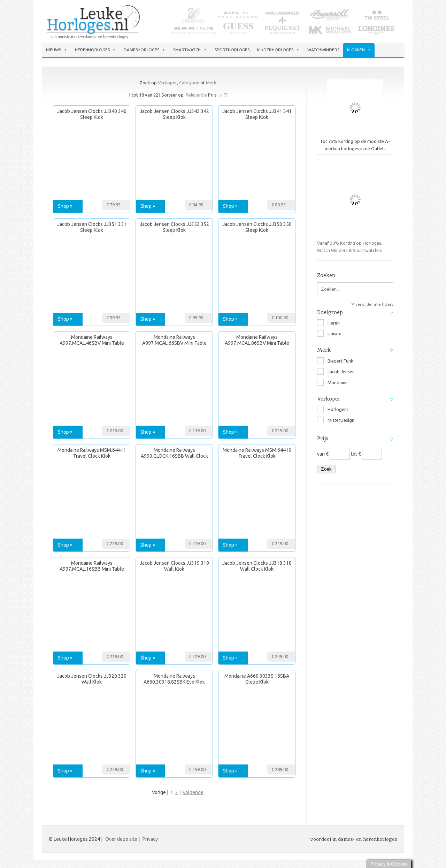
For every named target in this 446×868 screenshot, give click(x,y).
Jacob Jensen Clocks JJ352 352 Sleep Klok (174, 227)
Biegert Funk (335, 361)
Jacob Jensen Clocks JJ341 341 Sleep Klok (257, 114)
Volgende (193, 792)
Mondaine (332, 382)
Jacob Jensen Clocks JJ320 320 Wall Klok (92, 679)
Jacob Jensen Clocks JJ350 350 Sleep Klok (257, 227)
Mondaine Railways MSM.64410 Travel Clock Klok (257, 453)
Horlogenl (332, 409)
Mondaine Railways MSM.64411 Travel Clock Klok (92, 453)
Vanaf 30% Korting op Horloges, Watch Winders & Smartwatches (355, 207)
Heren (328, 323)
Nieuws (57, 50)
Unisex (329, 334)
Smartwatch (190, 50)
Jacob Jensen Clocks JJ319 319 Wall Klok (174, 566)
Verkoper (167, 83)
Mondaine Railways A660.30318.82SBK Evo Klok (174, 679)
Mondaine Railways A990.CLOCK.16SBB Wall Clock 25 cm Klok (174, 453)
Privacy (150, 839)
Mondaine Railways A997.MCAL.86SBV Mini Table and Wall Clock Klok (257, 340)
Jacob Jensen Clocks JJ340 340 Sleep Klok (92, 114)
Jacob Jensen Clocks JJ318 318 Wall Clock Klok (257, 566)
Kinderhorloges (278, 50)
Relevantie (196, 95)
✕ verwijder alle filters (372, 304)
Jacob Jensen (336, 372)
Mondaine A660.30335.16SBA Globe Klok (257, 679)
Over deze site (121, 839)
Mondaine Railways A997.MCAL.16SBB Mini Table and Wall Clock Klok (92, 566)
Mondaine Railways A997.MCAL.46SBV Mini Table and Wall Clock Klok (92, 340)
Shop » (65, 206)
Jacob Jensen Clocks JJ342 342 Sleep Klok (174, 114)
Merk (211, 83)
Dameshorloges (145, 50)
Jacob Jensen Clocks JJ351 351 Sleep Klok (92, 227)
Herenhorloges (95, 50)
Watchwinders (323, 50)
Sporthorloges (232, 50)
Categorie (189, 83)
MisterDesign (336, 420)
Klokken (359, 50)
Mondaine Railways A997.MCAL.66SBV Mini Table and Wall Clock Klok (174, 340)
